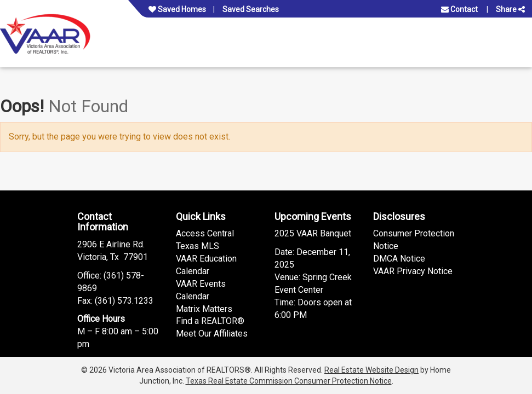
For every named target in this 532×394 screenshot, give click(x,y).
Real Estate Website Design (371, 370)
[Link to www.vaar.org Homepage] (45, 34)
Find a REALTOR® (210, 321)
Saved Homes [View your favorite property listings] (177, 9)
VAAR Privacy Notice (413, 271)
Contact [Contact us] (459, 9)
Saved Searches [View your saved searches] (251, 9)
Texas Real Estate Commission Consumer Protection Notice (289, 381)
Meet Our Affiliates (212, 334)
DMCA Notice (399, 259)
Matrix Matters (204, 309)
